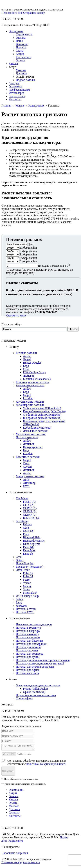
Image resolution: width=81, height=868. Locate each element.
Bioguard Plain (32, 537)
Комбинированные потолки (33, 382)
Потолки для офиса (28, 670)
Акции (20, 54)
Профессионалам (19, 90)
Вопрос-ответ (17, 96)
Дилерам (14, 83)
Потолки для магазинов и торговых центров (43, 660)
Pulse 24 (28, 576)
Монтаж (21, 70)
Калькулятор (36, 106)
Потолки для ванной (28, 647)
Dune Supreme (32, 544)
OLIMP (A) (30, 508)
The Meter (22, 498)
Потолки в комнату (27, 634)
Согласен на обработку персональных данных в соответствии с (37, 763)
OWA (26, 486)
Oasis (26, 528)
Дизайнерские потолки (30, 405)
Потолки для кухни (28, 657)
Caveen (27, 467)
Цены (19, 41)
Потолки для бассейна (29, 641)
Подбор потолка (26, 80)
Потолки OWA (25, 612)
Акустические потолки (30, 402)
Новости (21, 47)
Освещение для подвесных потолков (38, 685)
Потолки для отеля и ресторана (35, 667)
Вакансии (22, 44)
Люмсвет (29, 376)
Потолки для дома (27, 650)
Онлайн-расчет (25, 77)
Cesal (26, 369)
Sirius (26, 589)
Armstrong (29, 483)
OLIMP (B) (30, 511)
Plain (26, 534)
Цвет (31, 244)
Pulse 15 (28, 573)
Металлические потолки (31, 434)
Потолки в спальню (28, 637)
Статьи (20, 51)
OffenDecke (23, 570)
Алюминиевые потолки (30, 385)
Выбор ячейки (28, 248)
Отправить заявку (34, 13)
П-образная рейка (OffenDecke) (42, 418)
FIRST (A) (29, 502)
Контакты (15, 99)
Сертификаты (24, 34)
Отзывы (21, 38)
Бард (26, 366)
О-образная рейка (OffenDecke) (42, 415)
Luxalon (28, 398)
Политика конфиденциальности (21, 863)
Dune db (28, 554)
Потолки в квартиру (28, 631)
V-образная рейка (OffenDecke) (42, 408)
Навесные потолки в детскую (34, 624)
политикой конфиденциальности (46, 765)
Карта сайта (16, 842)
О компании (16, 31)
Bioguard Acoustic (34, 541)
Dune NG (29, 547)
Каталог (13, 64)
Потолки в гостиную (28, 628)
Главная (6, 106)
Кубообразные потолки (37, 428)
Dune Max (29, 550)
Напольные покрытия (15, 854)
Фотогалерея (16, 93)
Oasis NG (29, 531)
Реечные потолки (26, 353)
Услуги (13, 67)
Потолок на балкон (27, 673)
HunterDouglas (25, 563)
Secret (27, 580)
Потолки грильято (27, 437)
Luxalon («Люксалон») (37, 379)
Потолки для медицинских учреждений (40, 663)
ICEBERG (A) (32, 518)
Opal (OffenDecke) (34, 692)
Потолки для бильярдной (31, 644)
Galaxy (27, 586)
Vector (27, 583)
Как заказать (23, 57)
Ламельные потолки (35, 431)
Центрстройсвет (33, 447)
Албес (27, 356)
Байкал (27, 524)
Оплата (20, 60)
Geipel (27, 359)
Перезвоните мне (12, 13)
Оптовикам (15, 86)
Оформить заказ (16, 315)
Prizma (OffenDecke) (35, 689)
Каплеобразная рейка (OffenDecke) (44, 411)
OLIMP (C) (30, 515)
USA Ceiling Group (34, 372)
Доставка (22, 73)
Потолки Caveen (26, 609)
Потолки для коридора (30, 654)
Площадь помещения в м (54, 266)
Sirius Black (30, 593)
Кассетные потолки (28, 457)
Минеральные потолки (30, 476)
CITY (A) (29, 505)
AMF (26, 480)
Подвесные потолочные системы (36, 695)
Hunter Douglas (32, 363)
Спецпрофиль (24, 698)
